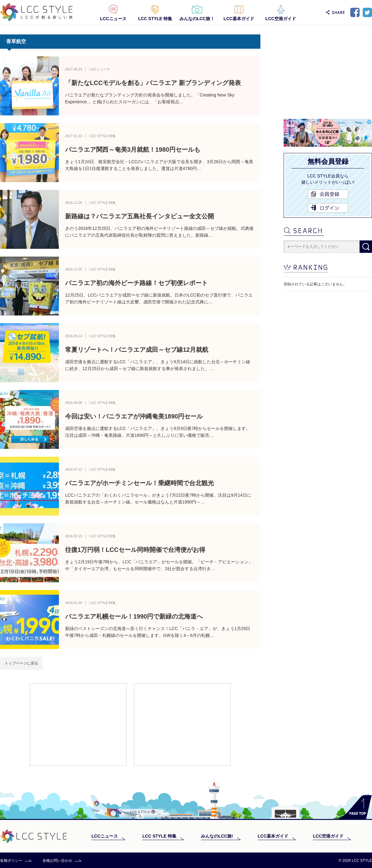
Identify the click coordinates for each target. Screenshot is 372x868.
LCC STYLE (36, 12)
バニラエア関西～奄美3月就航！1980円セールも (133, 150)
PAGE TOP (355, 807)
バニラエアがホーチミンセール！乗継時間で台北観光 (139, 483)
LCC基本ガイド (239, 19)
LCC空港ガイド (281, 19)
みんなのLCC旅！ (197, 19)
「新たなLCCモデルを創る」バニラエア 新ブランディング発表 (153, 83)
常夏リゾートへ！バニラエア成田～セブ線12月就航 (137, 350)
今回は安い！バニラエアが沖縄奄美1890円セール (134, 416)
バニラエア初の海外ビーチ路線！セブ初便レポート (136, 283)
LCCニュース (113, 19)
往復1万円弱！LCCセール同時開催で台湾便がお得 (135, 550)
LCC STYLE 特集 (155, 19)
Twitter (367, 12)
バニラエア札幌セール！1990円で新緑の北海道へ (134, 616)
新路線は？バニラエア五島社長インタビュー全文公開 (139, 216)
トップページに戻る (21, 663)
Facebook (355, 12)
